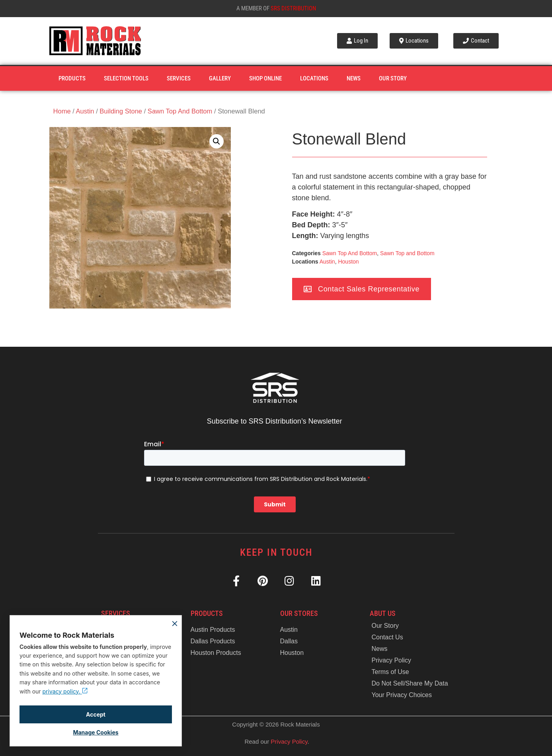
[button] (217, 141)
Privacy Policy (289, 741)
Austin (85, 111)
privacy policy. (65, 691)
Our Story (393, 78)
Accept (96, 714)
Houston (348, 262)
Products (72, 78)
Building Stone (121, 111)
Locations (314, 78)
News (354, 78)
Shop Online (265, 78)
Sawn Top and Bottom (407, 253)
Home (62, 111)
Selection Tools (126, 78)
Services (179, 78)
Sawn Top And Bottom (180, 111)
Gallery (220, 78)
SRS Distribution (293, 8)
